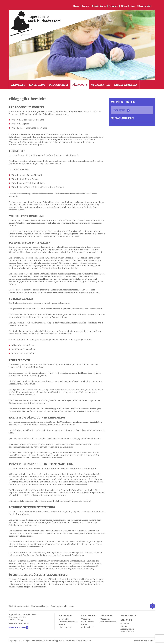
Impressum (86, 641)
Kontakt (85, 6)
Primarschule (59, 85)
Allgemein (126, 620)
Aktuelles (18, 85)
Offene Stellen (128, 6)
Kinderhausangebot (68, 622)
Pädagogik (80, 85)
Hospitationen (99, 6)
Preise (62, 624)
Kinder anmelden (126, 85)
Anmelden (125, 623)
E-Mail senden (17, 627)
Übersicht (119, 110)
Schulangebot (88, 622)
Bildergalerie (65, 627)
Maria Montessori (122, 118)
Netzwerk (113, 6)
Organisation (101, 85)
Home (76, 6)
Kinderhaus (37, 85)
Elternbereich (144, 6)
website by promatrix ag (145, 641)
